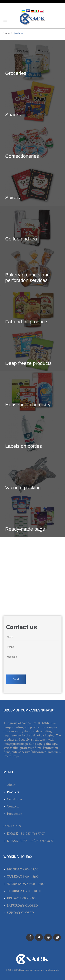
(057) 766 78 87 (44, 841)
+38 (22, 834)
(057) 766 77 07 (35, 834)
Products (13, 792)
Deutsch (33, 11)
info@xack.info (52, 970)
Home (7, 34)
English (28, 11)
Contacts (13, 806)
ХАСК (33, 19)
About (11, 785)
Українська (23, 11)
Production (15, 814)
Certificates (15, 799)
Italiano (37, 11)
